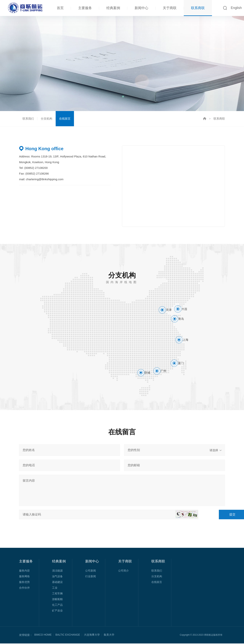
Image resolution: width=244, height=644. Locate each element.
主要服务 (85, 8)
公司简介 (124, 571)
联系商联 (198, 8)
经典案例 (113, 8)
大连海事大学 (92, 635)
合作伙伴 (24, 588)
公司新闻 (91, 571)
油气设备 (57, 577)
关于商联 (169, 8)
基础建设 (57, 583)
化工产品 (57, 605)
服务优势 (24, 583)
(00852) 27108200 (36, 168)
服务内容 (24, 571)
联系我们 (28, 119)
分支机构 (47, 119)
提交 (211, 515)
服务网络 (24, 577)
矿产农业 (57, 611)
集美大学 (109, 635)
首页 (60, 8)
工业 (55, 588)
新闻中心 (141, 8)
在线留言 (65, 119)
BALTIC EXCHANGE (68, 635)
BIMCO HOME (43, 635)
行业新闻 (91, 577)
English (236, 8)
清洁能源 (57, 571)
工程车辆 (57, 594)
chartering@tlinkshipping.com (45, 180)
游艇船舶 (57, 600)
